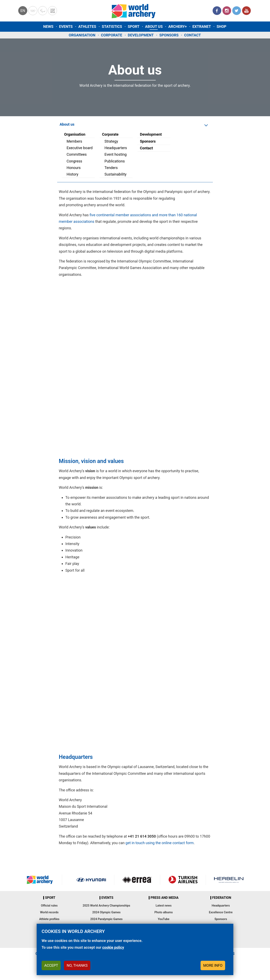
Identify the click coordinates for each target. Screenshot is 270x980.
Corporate (112, 35)
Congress (74, 161)
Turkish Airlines (183, 880)
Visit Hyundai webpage (91, 880)
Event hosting (116, 154)
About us (154, 26)
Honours (74, 168)
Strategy (111, 141)
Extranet (202, 26)
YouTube (246, 11)
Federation (222, 898)
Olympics (33, 11)
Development (141, 35)
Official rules (49, 906)
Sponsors (169, 35)
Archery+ (177, 26)
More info (213, 965)
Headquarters (116, 148)
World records (49, 912)
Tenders (111, 168)
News (48, 26)
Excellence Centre (221, 912)
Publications (115, 161)
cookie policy (113, 947)
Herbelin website (229, 880)
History (72, 174)
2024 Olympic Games (107, 912)
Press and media (164, 898)
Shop (221, 26)
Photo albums (164, 912)
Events (66, 26)
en (23, 11)
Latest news (164, 906)
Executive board (80, 148)
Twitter (237, 11)
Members (74, 141)
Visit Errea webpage (137, 880)
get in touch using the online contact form (160, 843)
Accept (51, 965)
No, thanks (77, 965)
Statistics (112, 26)
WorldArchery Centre (52, 11)
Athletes (87, 26)
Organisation (82, 35)
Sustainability (115, 174)
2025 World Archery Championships (107, 906)
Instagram (227, 11)
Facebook (217, 11)
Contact (192, 35)
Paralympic (43, 11)
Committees (77, 154)
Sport (133, 26)
